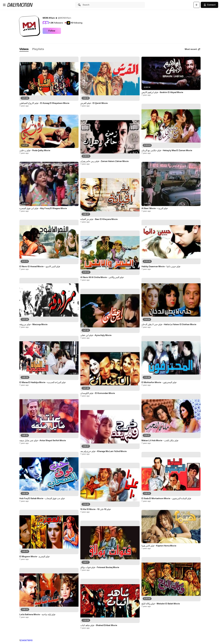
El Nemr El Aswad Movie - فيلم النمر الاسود (40, 267)
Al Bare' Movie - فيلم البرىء (155, 208)
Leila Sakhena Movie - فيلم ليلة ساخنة (37, 615)
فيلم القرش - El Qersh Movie (94, 103)
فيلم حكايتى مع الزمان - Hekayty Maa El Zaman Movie (167, 151)
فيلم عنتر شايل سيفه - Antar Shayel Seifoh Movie (43, 441)
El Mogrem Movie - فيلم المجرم (34, 557)
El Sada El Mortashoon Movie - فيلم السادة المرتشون (166, 499)
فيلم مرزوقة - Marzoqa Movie (33, 325)
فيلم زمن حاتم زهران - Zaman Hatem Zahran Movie (105, 161)
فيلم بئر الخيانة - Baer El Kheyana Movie (99, 219)
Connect (209, 5)
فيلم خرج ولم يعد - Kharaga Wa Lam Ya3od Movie (104, 451)
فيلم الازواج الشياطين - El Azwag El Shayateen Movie (44, 103)
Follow (52, 31)
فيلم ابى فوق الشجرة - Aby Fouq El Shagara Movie (43, 208)
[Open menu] (4, 5)
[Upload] (196, 5)
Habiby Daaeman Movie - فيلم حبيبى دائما (161, 267)
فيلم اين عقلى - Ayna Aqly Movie (96, 335)
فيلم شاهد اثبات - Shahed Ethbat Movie (99, 625)
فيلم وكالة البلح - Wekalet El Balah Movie (161, 604)
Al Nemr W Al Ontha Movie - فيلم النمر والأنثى (102, 277)
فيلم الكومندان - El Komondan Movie (98, 393)
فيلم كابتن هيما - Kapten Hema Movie (159, 546)
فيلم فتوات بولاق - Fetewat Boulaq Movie (100, 567)
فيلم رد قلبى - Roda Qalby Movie (35, 151)
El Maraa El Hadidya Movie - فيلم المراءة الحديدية (42, 382)
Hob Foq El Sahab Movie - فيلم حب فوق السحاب (42, 499)
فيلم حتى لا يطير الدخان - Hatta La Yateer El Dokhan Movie (169, 325)
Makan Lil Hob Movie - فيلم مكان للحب (160, 441)
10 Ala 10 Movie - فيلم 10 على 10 (95, 509)
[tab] (24, 49)
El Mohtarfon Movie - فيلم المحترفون (159, 382)
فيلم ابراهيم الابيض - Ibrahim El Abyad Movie (162, 92)
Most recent (193, 49)
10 (31, 640)
